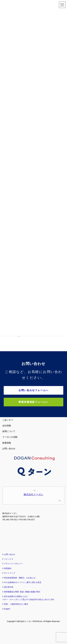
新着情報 (7, 443)
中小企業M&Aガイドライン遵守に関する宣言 (23, 582)
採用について (9, 431)
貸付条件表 (9, 587)
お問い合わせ (9, 449)
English (7, 609)
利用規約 (8, 568)
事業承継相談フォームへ (33, 402)
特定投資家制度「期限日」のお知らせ (20, 578)
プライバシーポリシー (13, 564)
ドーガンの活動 (10, 437)
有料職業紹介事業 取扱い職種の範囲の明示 (22, 592)
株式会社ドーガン (33, 494)
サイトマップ (10, 573)
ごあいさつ (8, 420)
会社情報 (7, 426)
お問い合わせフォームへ (33, 390)
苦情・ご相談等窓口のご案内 (16, 604)
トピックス (9, 559)
